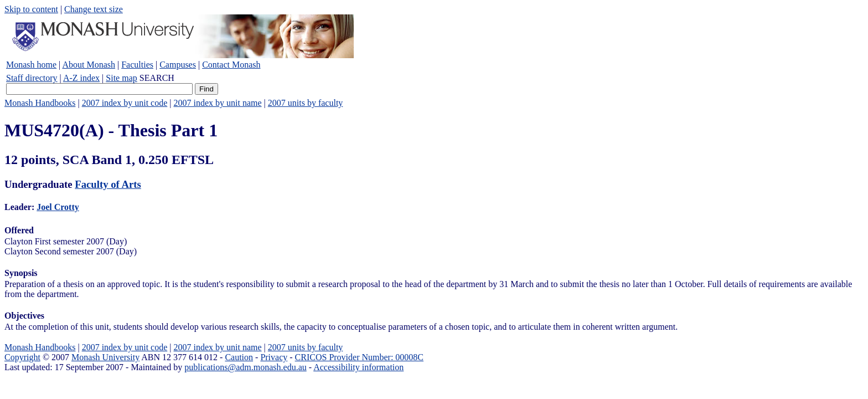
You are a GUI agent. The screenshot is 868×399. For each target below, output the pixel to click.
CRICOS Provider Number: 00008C (359, 357)
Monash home (31, 65)
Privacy (274, 357)
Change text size (94, 9)
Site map (121, 78)
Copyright (22, 357)
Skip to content (31, 9)
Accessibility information (358, 367)
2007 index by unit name (217, 103)
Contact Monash (231, 65)
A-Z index (81, 78)
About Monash (89, 65)
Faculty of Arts (108, 184)
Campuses (178, 65)
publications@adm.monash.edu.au (245, 367)
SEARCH (157, 78)
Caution (239, 357)
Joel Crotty (58, 207)
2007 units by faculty (306, 103)
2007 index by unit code (125, 103)
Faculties (137, 65)
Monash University (105, 357)
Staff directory (32, 78)
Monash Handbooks (40, 103)
